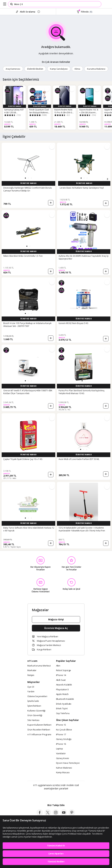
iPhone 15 (61, 725)
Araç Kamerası (13, 69)
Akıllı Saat (61, 680)
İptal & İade (33, 701)
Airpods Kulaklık (64, 685)
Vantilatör (61, 754)
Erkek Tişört (62, 709)
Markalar (32, 670)
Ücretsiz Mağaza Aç (56, 628)
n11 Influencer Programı (39, 735)
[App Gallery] (65, 796)
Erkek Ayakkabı (64, 704)
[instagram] (56, 815)
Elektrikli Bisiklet (35, 69)
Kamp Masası (63, 773)
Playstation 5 (63, 690)
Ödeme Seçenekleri (37, 696)
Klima (77, 69)
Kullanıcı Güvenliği (36, 711)
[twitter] (48, 815)
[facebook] (40, 815)
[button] (25, 178)
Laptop (60, 749)
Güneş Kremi (63, 758)
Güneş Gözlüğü (64, 739)
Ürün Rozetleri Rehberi (39, 730)
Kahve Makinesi (64, 768)
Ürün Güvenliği (35, 715)
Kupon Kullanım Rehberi (39, 725)
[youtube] (64, 815)
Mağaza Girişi (56, 619)
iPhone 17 (61, 735)
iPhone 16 (61, 744)
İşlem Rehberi (34, 706)
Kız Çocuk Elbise (64, 730)
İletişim (31, 675)
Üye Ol (31, 687)
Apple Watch (62, 694)
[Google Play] (46, 796)
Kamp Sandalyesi (59, 69)
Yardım (31, 692)
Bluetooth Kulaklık (65, 699)
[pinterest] (72, 815)
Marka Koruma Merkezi (39, 666)
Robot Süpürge (64, 670)
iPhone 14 (61, 675)
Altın (58, 666)
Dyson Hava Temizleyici (68, 763)
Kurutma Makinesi (96, 69)
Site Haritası (33, 720)
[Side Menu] (5, 4)
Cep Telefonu (63, 713)
